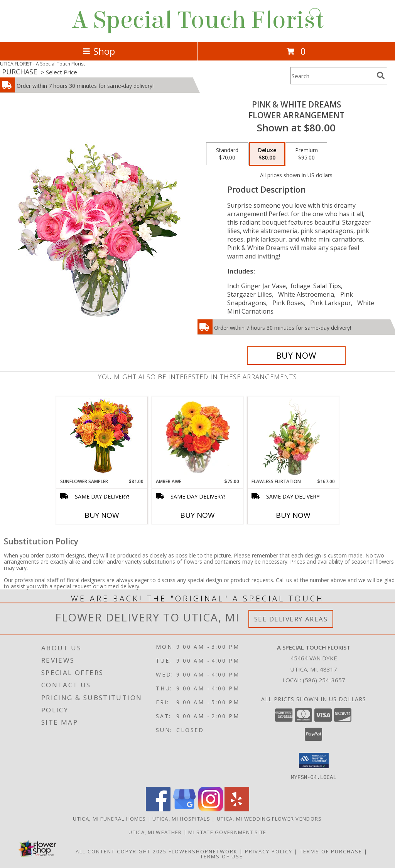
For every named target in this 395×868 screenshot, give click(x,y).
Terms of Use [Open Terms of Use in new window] (222, 856)
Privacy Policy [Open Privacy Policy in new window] (269, 851)
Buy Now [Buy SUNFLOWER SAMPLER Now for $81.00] (102, 515)
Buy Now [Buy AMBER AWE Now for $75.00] (197, 515)
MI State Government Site (227, 832)
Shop (99, 51)
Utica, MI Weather (155, 832)
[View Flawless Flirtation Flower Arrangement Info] (293, 437)
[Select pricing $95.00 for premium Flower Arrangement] (306, 154)
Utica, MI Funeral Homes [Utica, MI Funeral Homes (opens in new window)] (109, 818)
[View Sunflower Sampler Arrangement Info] (102, 437)
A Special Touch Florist (197, 20)
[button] (314, 761)
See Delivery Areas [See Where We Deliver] (291, 619)
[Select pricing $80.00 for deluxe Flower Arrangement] (267, 154)
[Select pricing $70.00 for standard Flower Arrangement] (227, 154)
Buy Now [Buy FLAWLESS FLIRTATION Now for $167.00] (293, 515)
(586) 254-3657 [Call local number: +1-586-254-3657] (324, 680)
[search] (381, 76)
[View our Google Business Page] (184, 809)
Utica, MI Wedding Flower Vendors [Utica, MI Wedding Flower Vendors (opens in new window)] (269, 818)
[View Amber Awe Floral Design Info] (198, 437)
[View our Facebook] (158, 809)
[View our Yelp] (237, 809)
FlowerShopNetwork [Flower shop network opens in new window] (203, 851)
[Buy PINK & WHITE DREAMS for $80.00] (296, 356)
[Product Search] (332, 76)
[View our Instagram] (211, 809)
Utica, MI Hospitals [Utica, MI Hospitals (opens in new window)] (181, 818)
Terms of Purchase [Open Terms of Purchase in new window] (331, 851)
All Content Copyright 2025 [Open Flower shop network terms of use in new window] (121, 851)
